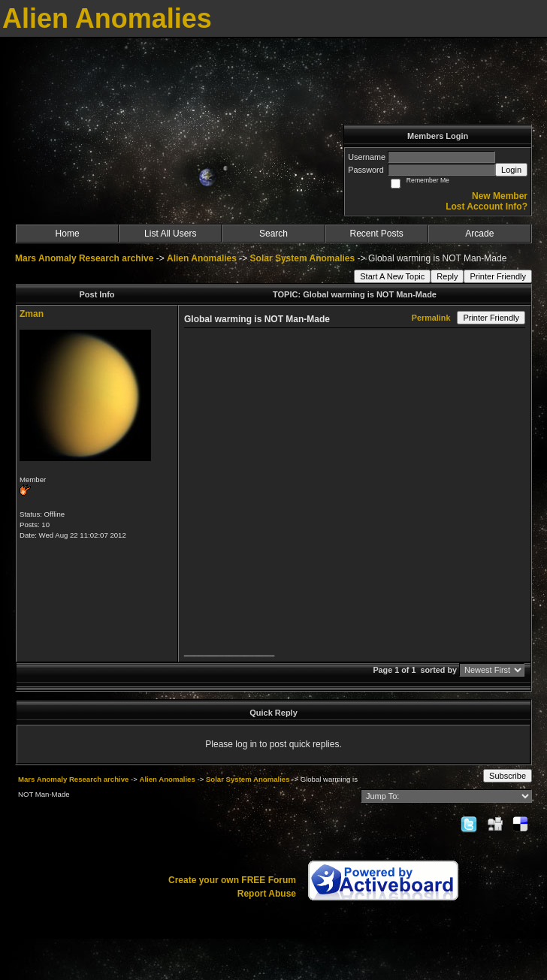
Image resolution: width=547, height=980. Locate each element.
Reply (447, 276)
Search (273, 234)
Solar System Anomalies (303, 258)
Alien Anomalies (202, 258)
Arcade (479, 234)
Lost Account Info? (487, 207)
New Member (500, 196)
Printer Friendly (498, 276)
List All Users (170, 234)
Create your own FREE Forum (232, 880)
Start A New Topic (392, 276)
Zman (32, 314)
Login (511, 170)
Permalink (431, 318)
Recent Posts (376, 234)
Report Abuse (267, 894)
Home (68, 234)
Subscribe (508, 776)
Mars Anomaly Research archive (84, 258)
